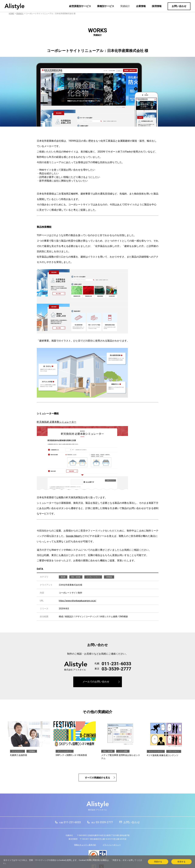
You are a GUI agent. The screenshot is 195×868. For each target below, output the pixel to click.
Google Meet (73, 536)
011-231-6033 (116, 664)
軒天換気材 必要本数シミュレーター (57, 422)
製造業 (63, 577)
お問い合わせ (179, 6)
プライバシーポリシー (112, 845)
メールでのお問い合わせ (96, 682)
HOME (11, 14)
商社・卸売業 (76, 577)
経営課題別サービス (80, 6)
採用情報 (157, 6)
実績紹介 (125, 6)
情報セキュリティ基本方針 (85, 845)
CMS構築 (109, 577)
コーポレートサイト (93, 577)
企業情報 (141, 6)
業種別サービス (106, 6)
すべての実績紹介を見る (98, 778)
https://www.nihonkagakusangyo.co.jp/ (78, 601)
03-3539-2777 (116, 669)
